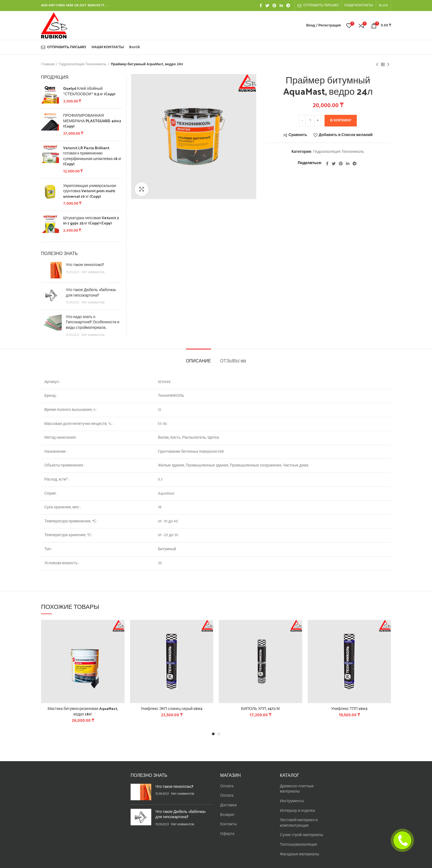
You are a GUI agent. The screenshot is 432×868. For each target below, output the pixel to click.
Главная (48, 64)
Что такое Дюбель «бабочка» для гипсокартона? (91, 292)
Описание (199, 361)
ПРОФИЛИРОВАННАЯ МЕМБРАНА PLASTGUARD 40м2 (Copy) (92, 121)
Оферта (227, 834)
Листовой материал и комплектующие (299, 823)
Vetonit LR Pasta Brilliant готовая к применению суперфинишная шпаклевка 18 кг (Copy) (92, 156)
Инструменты (292, 801)
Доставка (228, 805)
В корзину (341, 120)
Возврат (227, 815)
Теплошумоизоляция (299, 845)
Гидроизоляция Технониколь (83, 64)
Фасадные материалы (300, 854)
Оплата (227, 786)
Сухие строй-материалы (302, 835)
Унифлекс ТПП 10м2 (349, 708)
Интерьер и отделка (298, 811)
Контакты (228, 824)
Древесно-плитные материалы (297, 789)
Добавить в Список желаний (346, 135)
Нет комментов (93, 272)
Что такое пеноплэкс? (85, 265)
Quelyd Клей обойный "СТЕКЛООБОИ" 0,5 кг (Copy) (89, 91)
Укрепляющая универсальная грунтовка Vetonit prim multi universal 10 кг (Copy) (90, 191)
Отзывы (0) (233, 361)
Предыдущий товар (377, 65)
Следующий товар (388, 65)
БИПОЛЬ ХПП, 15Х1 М (260, 708)
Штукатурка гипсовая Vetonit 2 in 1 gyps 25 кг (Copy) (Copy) (91, 220)
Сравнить (298, 135)
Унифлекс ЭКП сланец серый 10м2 (172, 708)
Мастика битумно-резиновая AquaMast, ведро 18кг (83, 711)
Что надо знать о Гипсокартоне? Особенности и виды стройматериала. (93, 322)
